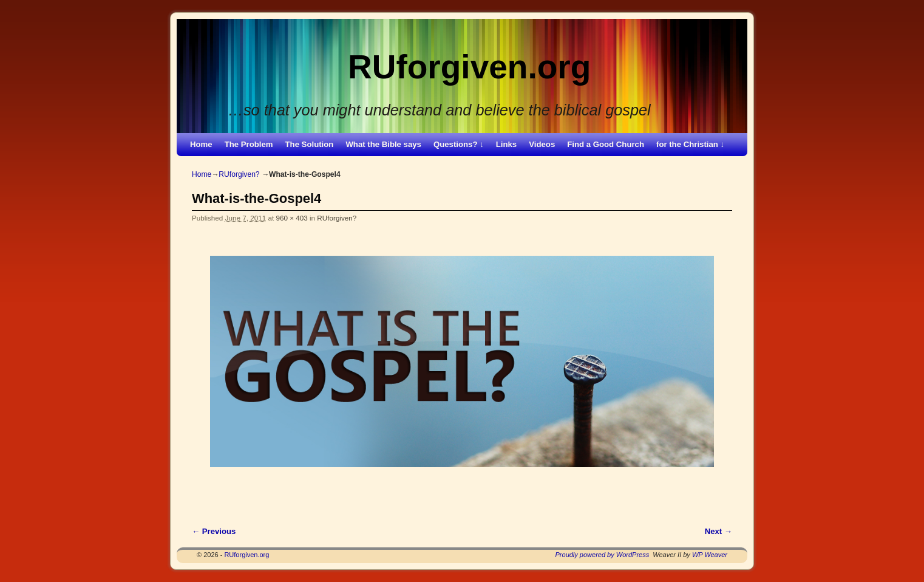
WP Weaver (710, 555)
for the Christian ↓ (690, 144)
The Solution (310, 144)
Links (506, 144)
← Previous (214, 531)
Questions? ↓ (459, 144)
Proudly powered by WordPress (603, 555)
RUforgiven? (239, 174)
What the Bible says (383, 144)
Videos (542, 144)
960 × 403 (291, 218)
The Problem (249, 144)
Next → (718, 531)
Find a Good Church (606, 144)
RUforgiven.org (469, 67)
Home (201, 144)
